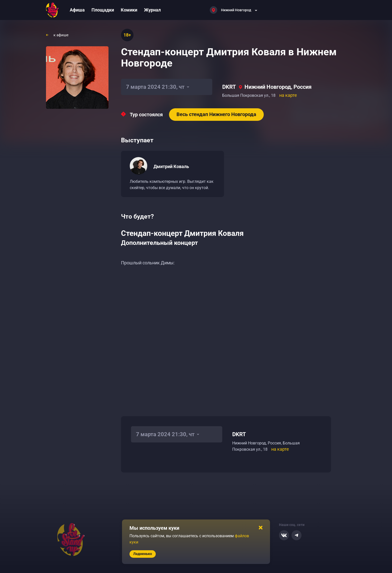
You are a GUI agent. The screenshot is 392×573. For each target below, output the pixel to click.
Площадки (103, 10)
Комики (129, 10)
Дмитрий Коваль (171, 166)
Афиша (77, 10)
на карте (288, 95)
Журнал (152, 10)
